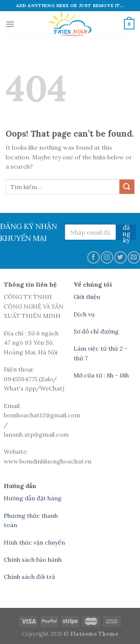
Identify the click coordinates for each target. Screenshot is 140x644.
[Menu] (10, 24)
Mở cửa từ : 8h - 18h (101, 375)
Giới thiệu (87, 297)
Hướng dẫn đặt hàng (33, 498)
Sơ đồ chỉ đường (96, 331)
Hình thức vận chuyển (34, 542)
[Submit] (127, 187)
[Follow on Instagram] (107, 257)
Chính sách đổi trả (29, 577)
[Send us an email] (134, 257)
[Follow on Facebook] (94, 257)
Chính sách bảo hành (33, 559)
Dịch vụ (84, 314)
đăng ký (126, 232)
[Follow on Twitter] (120, 257)
